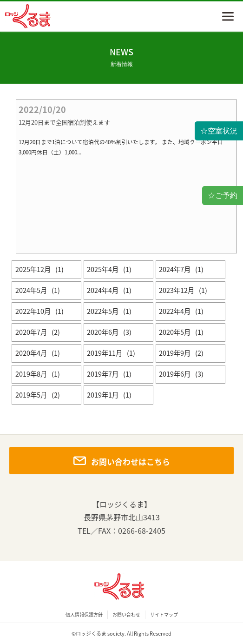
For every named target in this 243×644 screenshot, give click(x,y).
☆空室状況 (219, 131)
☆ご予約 (223, 196)
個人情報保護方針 (84, 615)
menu (228, 17)
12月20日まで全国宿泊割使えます (64, 123)
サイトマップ (164, 615)
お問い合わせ (126, 615)
